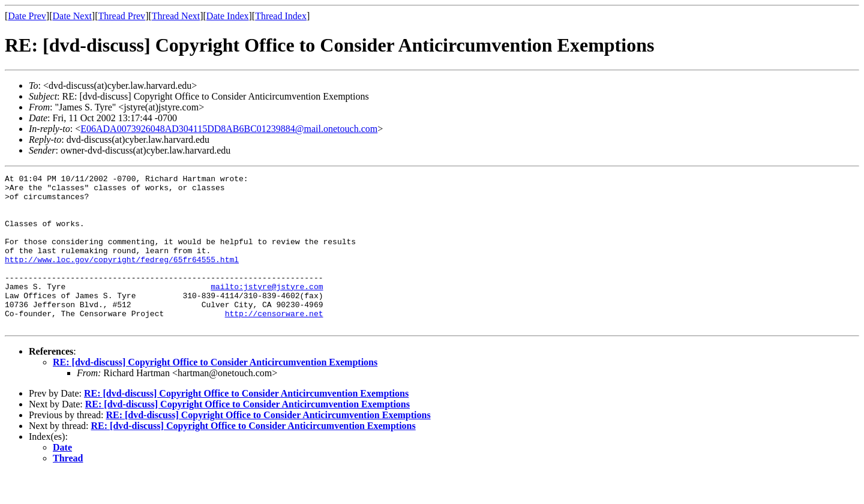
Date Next (72, 16)
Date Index (228, 16)
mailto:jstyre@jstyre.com (267, 310)
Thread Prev (121, 16)
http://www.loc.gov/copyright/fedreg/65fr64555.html (122, 277)
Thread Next (176, 16)
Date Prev (27, 16)
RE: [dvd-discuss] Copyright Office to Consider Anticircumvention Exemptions (215, 393)
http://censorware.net (274, 342)
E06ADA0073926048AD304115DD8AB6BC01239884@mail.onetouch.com (229, 129)
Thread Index (281, 16)
